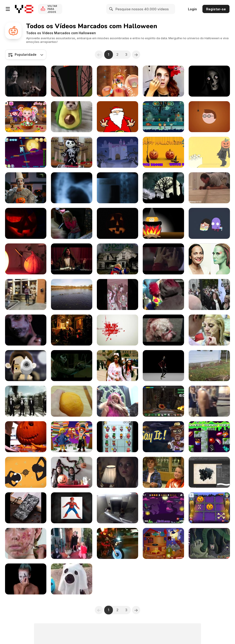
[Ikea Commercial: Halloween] (163, 259)
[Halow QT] (26, 259)
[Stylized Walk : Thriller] (163, 366)
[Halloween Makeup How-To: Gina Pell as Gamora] (209, 259)
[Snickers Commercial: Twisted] (26, 81)
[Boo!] (72, 330)
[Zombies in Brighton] (163, 294)
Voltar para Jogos (52, 9)
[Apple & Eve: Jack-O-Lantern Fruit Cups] (72, 401)
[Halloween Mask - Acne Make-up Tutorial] (26, 543)
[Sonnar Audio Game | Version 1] (26, 472)
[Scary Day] (209, 223)
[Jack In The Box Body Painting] (26, 579)
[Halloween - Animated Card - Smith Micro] (117, 152)
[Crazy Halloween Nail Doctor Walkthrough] (117, 81)
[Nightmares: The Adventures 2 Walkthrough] (209, 543)
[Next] (136, 55)
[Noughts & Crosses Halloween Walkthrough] (209, 508)
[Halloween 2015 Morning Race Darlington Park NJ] (72, 294)
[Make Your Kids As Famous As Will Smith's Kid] (72, 508)
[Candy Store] (163, 472)
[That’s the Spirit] (72, 259)
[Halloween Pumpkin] (26, 223)
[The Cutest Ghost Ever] (72, 579)
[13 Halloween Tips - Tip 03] (117, 117)
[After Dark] (117, 472)
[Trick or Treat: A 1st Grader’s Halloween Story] (163, 223)
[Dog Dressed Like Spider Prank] (117, 508)
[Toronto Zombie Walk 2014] (117, 366)
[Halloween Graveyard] (163, 188)
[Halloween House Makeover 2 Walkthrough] (163, 543)
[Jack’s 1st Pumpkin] (26, 437)
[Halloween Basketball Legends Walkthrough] (163, 117)
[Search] (111, 9)
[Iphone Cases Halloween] (26, 508)
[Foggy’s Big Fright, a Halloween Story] (72, 437)
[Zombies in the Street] (26, 401)
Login (192, 9)
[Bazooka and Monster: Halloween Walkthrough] (163, 508)
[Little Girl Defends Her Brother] (72, 543)
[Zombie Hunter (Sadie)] (209, 366)
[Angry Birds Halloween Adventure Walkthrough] (26, 152)
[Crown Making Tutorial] (72, 472)
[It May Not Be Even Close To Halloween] (117, 294)
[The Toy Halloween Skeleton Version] (72, 152)
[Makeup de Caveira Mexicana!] (163, 81)
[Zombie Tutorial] (26, 330)
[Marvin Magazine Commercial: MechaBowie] (26, 188)
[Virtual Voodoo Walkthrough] (163, 401)
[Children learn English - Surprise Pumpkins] (163, 152)
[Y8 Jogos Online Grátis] (24, 9)
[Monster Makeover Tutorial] (209, 330)
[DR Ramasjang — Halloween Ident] (209, 117)
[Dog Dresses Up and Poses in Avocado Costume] (72, 117)
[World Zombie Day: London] (209, 294)
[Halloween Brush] (209, 472)
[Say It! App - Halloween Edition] (163, 437)
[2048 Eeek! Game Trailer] (117, 437)
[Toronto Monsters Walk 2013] (163, 330)
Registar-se (216, 9)
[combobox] (26, 55)
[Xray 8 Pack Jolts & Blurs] (117, 188)
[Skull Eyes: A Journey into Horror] (209, 81)
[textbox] (26, 55)
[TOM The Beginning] (26, 366)
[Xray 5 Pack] (72, 188)
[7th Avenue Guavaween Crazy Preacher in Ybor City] (26, 294)
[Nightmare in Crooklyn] (72, 81)
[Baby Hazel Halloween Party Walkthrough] (26, 117)
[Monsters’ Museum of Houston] (117, 401)
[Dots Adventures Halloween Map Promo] (209, 437)
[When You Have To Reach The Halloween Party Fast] (117, 543)
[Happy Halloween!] (209, 152)
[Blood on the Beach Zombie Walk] (117, 330)
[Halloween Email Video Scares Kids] (72, 223)
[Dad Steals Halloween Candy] (209, 188)
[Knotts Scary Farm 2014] (72, 366)
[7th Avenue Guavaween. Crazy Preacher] (209, 401)
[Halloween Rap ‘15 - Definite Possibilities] (117, 259)
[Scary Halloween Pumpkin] (117, 223)
